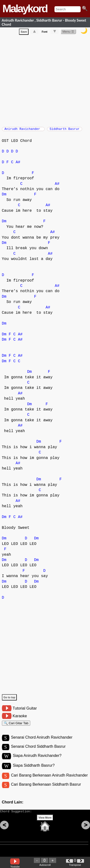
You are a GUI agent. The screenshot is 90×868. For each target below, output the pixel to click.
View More (45, 826)
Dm (4, 197)
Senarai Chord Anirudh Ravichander (42, 742)
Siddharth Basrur (65, 130)
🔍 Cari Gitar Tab (16, 726)
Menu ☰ (68, 33)
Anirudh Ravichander (23, 130)
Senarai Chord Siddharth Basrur (38, 752)
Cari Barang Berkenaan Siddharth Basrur (46, 791)
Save (24, 33)
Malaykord (25, 9)
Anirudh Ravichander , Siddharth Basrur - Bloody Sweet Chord (44, 22)
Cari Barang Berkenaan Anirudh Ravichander (49, 781)
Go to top (9, 700)
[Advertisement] (45, 81)
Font (45, 33)
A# (18, 165)
